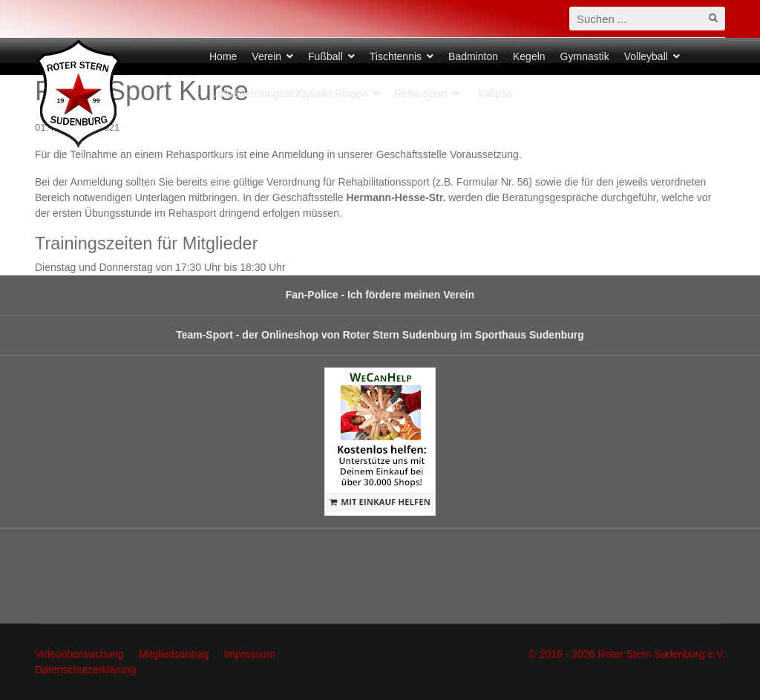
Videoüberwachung (79, 654)
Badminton (473, 56)
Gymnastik (585, 56)
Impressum (250, 654)
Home (223, 56)
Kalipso (495, 94)
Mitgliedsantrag (174, 654)
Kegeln (529, 56)
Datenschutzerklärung (85, 670)
